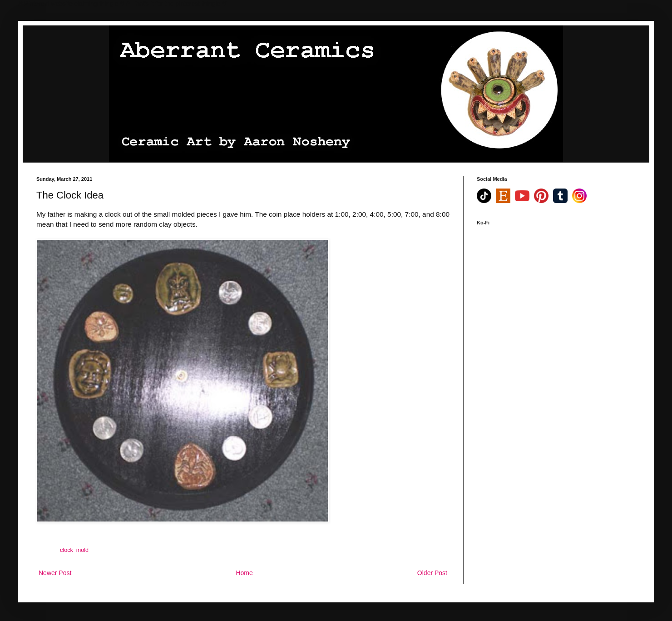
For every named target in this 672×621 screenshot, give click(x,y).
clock (67, 550)
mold (82, 550)
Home (244, 573)
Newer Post (55, 573)
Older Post (432, 573)
